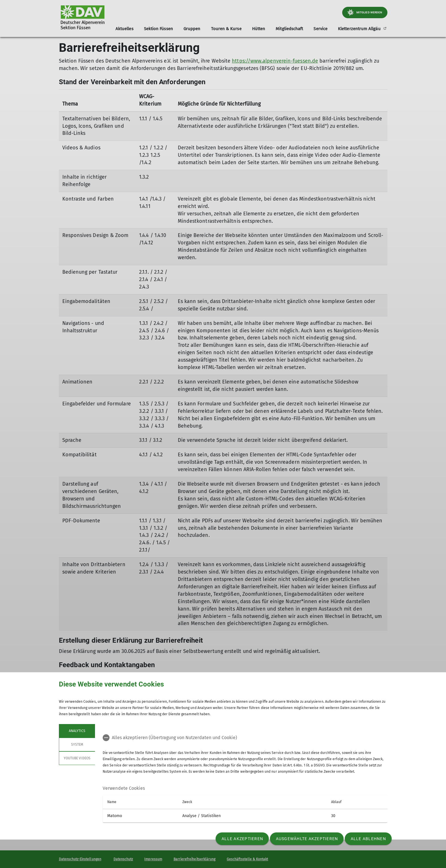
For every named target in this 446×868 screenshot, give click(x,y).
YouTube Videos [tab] (77, 758)
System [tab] (77, 745)
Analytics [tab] (77, 731)
